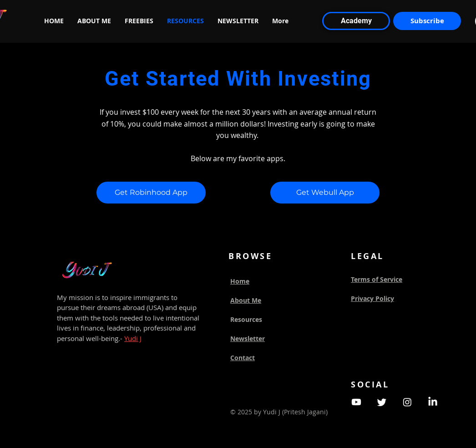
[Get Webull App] (325, 193)
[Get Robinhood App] (151, 193)
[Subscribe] (427, 21)
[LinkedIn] (433, 402)
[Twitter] (382, 402)
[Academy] (356, 21)
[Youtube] (356, 402)
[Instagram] (407, 402)
